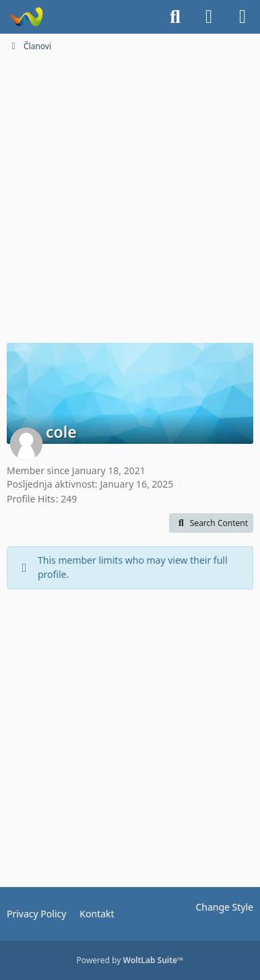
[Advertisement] (130, 196)
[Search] (175, 17)
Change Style (224, 907)
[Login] (209, 17)
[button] (211, 523)
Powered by (130, 960)
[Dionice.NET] (25, 17)
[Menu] (242, 17)
